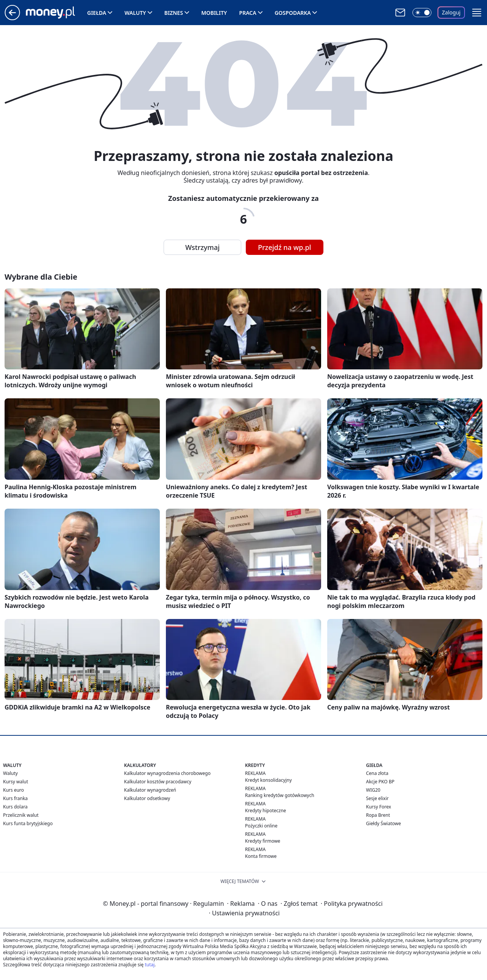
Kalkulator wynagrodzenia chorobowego (167, 773)
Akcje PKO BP (380, 782)
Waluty (135, 13)
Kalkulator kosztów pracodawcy (158, 782)
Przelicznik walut (21, 815)
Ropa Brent (378, 815)
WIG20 (373, 790)
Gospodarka (293, 13)
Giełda (97, 13)
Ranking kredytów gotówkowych (280, 795)
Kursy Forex (379, 807)
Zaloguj (451, 12)
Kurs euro (14, 790)
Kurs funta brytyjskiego (28, 823)
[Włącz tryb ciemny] (422, 13)
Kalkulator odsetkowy (147, 798)
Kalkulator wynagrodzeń (150, 790)
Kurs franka (15, 798)
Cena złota (377, 773)
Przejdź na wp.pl (285, 247)
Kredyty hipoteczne (266, 811)
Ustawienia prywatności (244, 913)
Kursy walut (16, 782)
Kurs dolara (15, 807)
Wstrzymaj (202, 247)
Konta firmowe (261, 856)
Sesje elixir (377, 798)
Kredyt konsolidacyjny (268, 780)
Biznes (174, 13)
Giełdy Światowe (384, 823)
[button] (477, 13)
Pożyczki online (261, 826)
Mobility (214, 13)
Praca (248, 13)
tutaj (150, 965)
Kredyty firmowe (263, 841)
